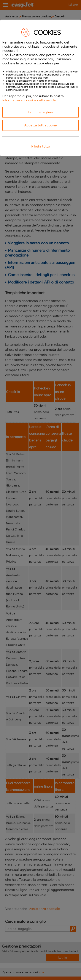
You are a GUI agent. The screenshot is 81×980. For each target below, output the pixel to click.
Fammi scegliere (41, 112)
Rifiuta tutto (41, 146)
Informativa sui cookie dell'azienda (29, 100)
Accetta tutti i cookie (40, 125)
